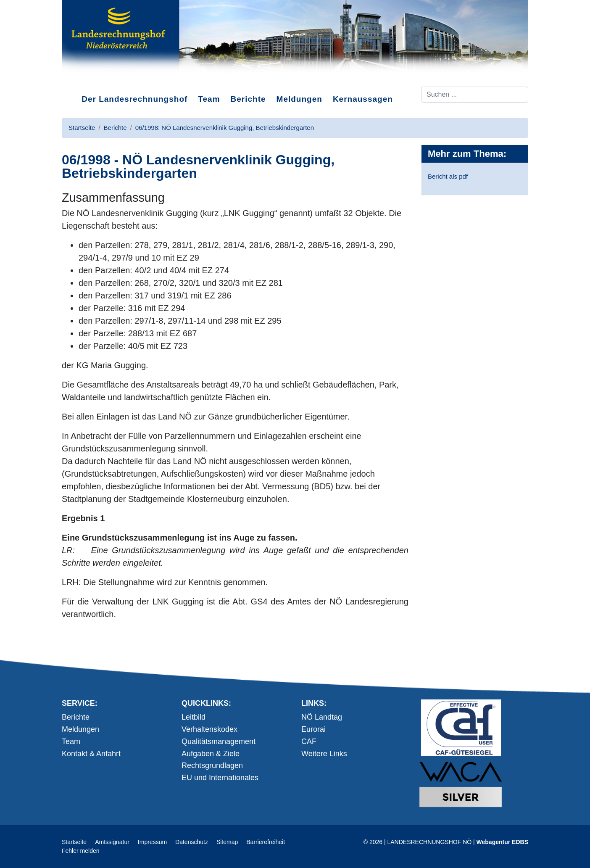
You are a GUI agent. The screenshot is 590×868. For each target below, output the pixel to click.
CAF (309, 741)
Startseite (74, 842)
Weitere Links (324, 754)
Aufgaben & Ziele (211, 754)
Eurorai (313, 729)
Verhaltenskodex (209, 729)
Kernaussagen (363, 99)
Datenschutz (192, 842)
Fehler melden (81, 851)
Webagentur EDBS (502, 842)
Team (209, 99)
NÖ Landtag (322, 717)
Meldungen (299, 99)
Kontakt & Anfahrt (91, 754)
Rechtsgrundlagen (212, 765)
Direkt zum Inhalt (93, 79)
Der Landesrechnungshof (134, 99)
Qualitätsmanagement (219, 741)
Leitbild (194, 717)
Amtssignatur (112, 842)
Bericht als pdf (448, 176)
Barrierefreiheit (266, 842)
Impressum (152, 842)
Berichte (248, 99)
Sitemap (227, 842)
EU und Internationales (220, 778)
